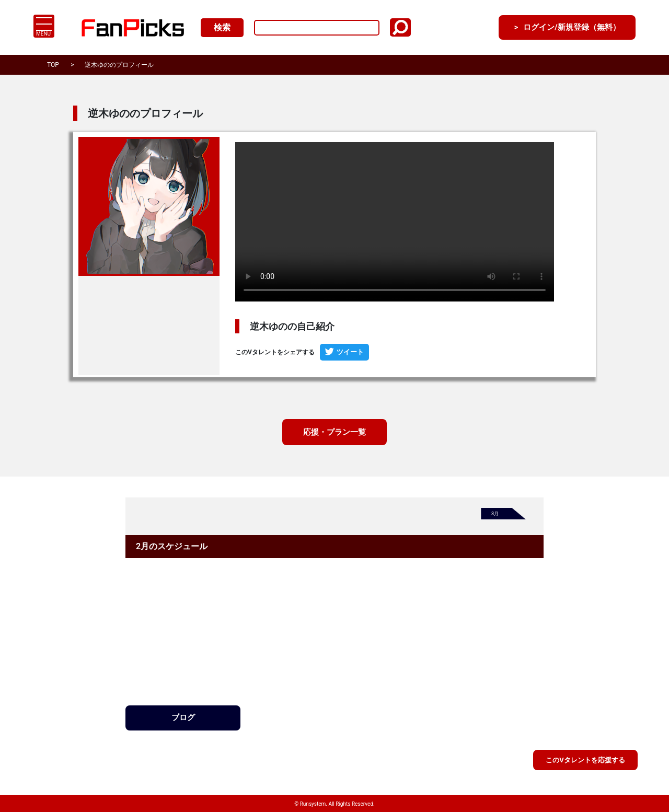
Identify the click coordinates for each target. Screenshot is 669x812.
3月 (495, 515)
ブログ (183, 718)
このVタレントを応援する (585, 759)
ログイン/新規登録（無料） (566, 27)
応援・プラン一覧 (334, 432)
